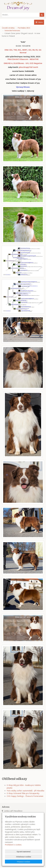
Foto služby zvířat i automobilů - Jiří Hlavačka (25, 791)
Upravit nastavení (24, 851)
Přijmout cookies (23, 862)
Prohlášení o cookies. (13, 845)
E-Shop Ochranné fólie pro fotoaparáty (23, 793)
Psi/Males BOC (24, 28)
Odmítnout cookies (24, 857)
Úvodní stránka (8, 28)
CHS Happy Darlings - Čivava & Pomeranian (25, 796)
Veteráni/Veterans (12, 30)
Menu (39, 22)
